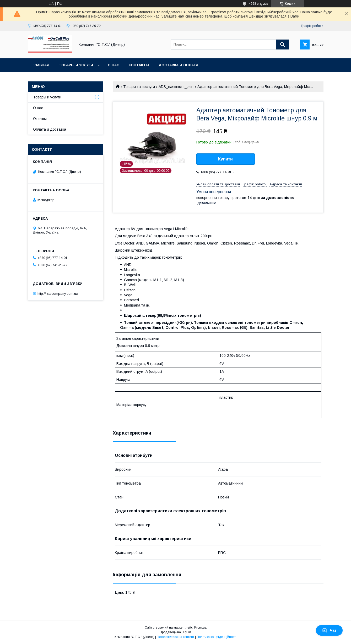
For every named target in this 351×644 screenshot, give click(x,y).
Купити (225, 159)
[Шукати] (283, 45)
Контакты (139, 65)
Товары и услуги (76, 65)
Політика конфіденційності (217, 637)
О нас (114, 65)
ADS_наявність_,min (176, 87)
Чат (329, 630)
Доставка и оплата (178, 65)
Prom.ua (200, 628)
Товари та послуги (139, 87)
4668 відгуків (258, 4)
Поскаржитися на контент (175, 637)
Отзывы (40, 119)
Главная (41, 65)
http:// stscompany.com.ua (58, 293)
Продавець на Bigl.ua (176, 632)
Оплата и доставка (50, 129)
